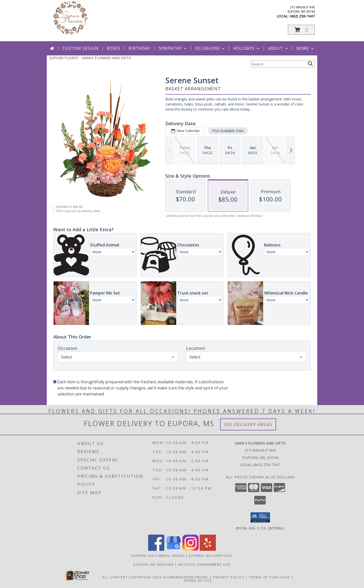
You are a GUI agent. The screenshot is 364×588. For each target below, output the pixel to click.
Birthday (139, 48)
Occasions (210, 48)
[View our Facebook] (156, 549)
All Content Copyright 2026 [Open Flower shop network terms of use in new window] (132, 577)
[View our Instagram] (191, 549)
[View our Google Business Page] (173, 549)
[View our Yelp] (208, 549)
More (306, 48)
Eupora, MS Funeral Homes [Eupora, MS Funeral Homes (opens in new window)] (158, 555)
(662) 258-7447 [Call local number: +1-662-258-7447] (302, 16)
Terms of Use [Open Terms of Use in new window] (198, 580)
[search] (310, 64)
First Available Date (228, 131)
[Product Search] (278, 64)
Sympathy (173, 48)
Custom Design (80, 48)
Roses (113, 48)
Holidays (247, 48)
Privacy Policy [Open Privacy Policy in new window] (229, 577)
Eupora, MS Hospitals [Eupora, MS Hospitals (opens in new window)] (211, 555)
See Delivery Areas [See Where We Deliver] (248, 424)
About (279, 48)
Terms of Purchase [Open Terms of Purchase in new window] (269, 577)
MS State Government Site (204, 564)
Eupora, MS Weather (154, 564)
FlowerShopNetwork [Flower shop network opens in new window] (186, 577)
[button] (301, 30)
